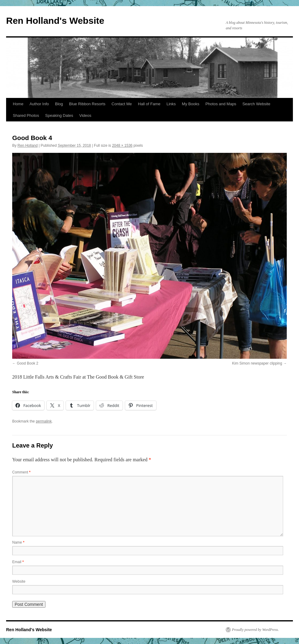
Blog (59, 104)
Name (18, 542)
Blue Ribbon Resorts (87, 104)
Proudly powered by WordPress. (255, 630)
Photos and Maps (221, 104)
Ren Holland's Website (55, 21)
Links (171, 104)
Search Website (256, 104)
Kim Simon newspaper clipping (257, 363)
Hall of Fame (149, 104)
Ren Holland (27, 146)
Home (18, 104)
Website (19, 581)
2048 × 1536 (122, 146)
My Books (191, 104)
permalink (44, 421)
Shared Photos (26, 115)
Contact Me (122, 104)
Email (18, 562)
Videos (85, 115)
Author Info (39, 104)
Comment (21, 472)
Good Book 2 (27, 363)
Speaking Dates (59, 115)
